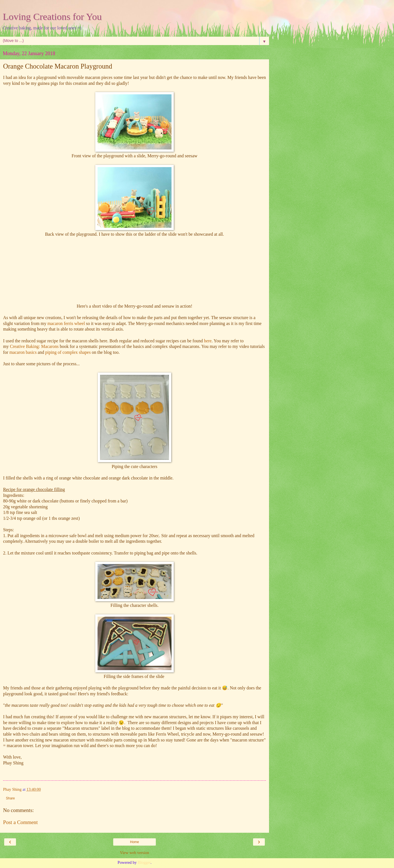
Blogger (144, 862)
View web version (135, 853)
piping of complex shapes (68, 352)
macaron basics (23, 352)
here (208, 341)
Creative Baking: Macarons (34, 346)
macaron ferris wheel (66, 323)
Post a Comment (20, 822)
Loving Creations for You (52, 17)
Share (10, 798)
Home (135, 842)
